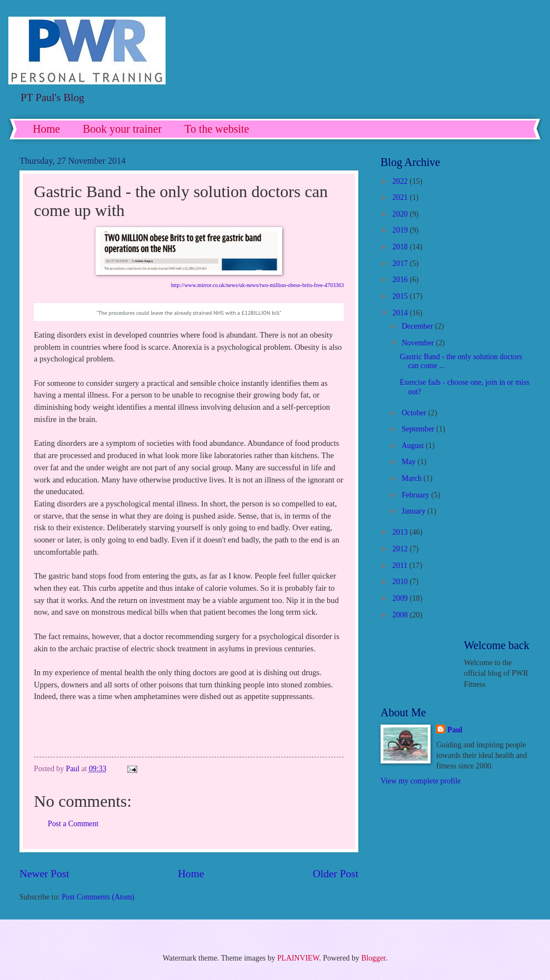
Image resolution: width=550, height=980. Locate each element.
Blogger (373, 958)
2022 (401, 181)
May (410, 462)
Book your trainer (122, 129)
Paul (455, 730)
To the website (217, 129)
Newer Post (44, 874)
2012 (401, 549)
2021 (401, 197)
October (415, 413)
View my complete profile (421, 781)
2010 (401, 582)
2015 (401, 296)
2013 (401, 532)
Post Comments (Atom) (98, 897)
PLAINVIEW (298, 958)
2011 (401, 566)
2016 (401, 280)
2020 (401, 214)
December (418, 326)
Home (46, 129)
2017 (401, 263)
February (416, 495)
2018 (401, 247)
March (412, 478)
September (419, 429)
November (419, 343)
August (414, 446)
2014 (401, 313)
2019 (401, 230)
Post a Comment (73, 824)
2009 (401, 598)
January (414, 511)
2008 (401, 615)
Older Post (336, 874)
